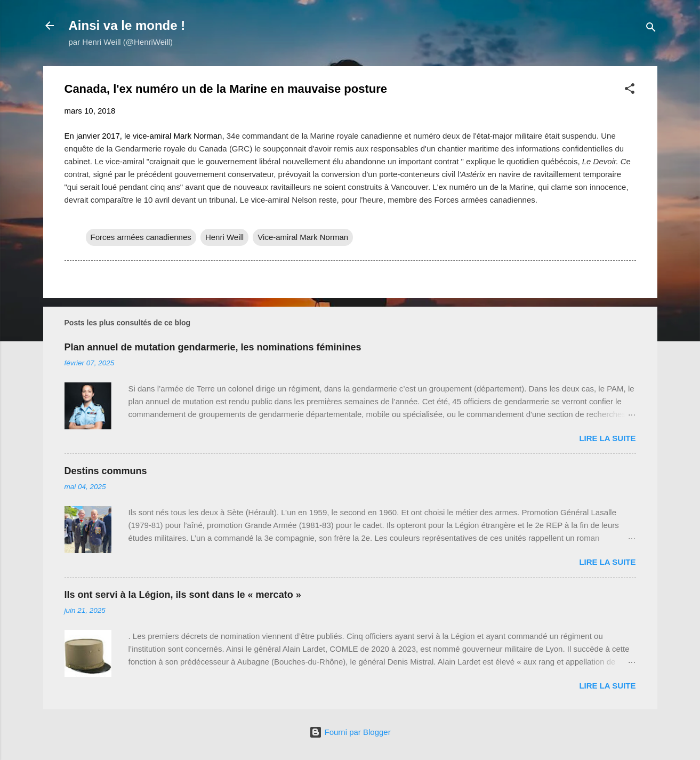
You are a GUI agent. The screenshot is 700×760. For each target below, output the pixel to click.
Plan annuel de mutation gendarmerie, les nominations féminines (213, 347)
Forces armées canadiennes (141, 237)
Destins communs (106, 471)
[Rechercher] (651, 29)
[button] (630, 90)
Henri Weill (224, 237)
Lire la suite (607, 438)
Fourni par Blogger (350, 732)
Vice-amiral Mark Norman (303, 237)
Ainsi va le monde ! (127, 25)
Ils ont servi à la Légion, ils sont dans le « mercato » (183, 595)
